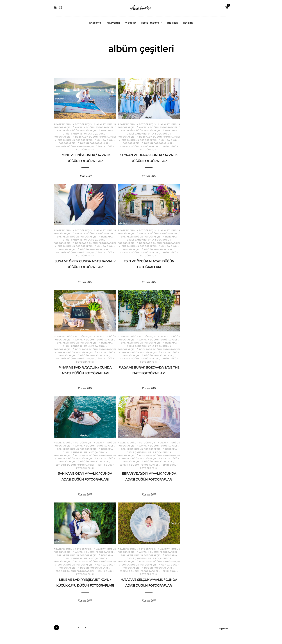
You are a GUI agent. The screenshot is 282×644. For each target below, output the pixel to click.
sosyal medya (150, 23)
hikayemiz (113, 23)
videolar (131, 23)
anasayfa (95, 23)
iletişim (188, 23)
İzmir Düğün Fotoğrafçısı (94, 147)
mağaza (173, 23)
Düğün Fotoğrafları (73, 144)
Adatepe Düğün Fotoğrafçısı (76, 122)
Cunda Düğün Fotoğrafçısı (94, 141)
